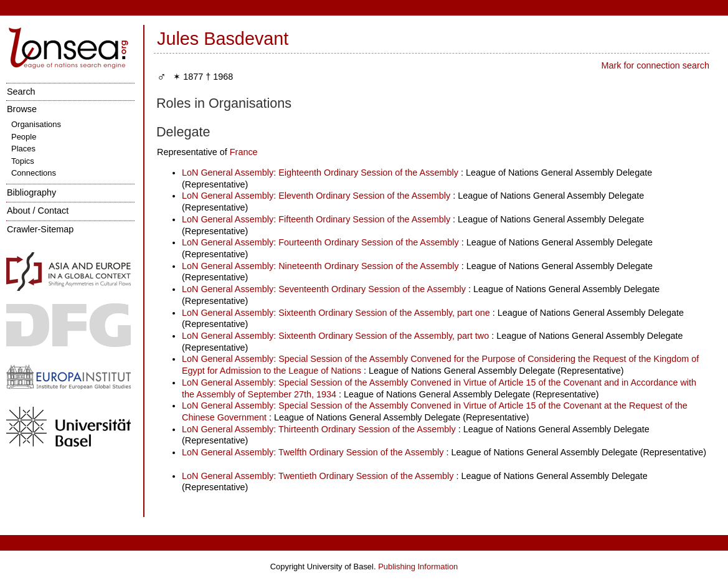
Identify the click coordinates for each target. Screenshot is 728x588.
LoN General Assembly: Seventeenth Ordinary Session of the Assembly (324, 289)
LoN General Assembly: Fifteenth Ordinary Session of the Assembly (316, 219)
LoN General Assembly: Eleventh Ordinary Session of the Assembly (316, 196)
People (24, 137)
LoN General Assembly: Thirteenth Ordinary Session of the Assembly (319, 429)
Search (21, 92)
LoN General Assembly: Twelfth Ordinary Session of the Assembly (313, 452)
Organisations (36, 124)
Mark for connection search (655, 65)
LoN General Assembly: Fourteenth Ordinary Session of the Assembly (320, 242)
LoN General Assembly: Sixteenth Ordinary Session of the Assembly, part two (335, 336)
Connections (34, 173)
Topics (23, 161)
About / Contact (38, 211)
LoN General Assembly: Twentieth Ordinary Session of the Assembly (318, 476)
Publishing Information (418, 567)
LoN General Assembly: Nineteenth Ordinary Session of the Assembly (320, 266)
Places (23, 149)
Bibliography (31, 192)
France (244, 152)
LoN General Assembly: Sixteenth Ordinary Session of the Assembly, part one (336, 313)
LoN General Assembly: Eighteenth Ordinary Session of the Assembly (320, 173)
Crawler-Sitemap (40, 229)
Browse (22, 109)
